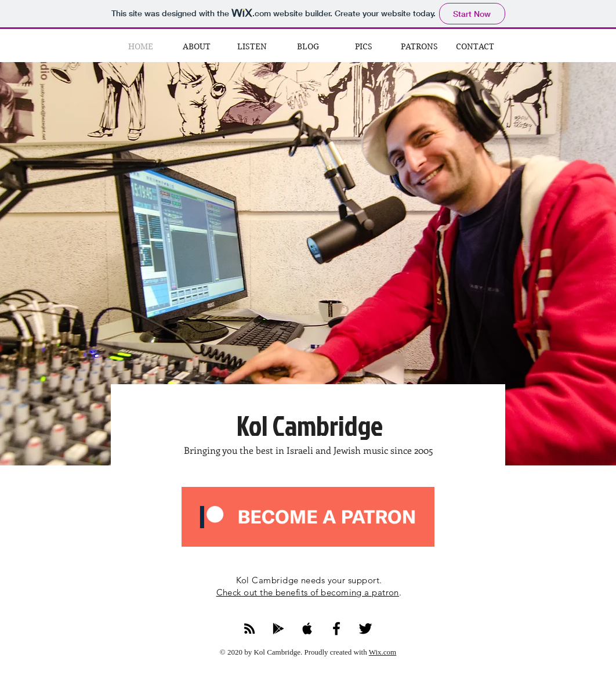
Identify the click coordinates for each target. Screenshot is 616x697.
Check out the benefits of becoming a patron (308, 592)
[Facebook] (336, 629)
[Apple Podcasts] (307, 629)
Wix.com (383, 652)
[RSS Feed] (249, 629)
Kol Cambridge (310, 425)
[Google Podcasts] (278, 629)
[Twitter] (365, 629)
